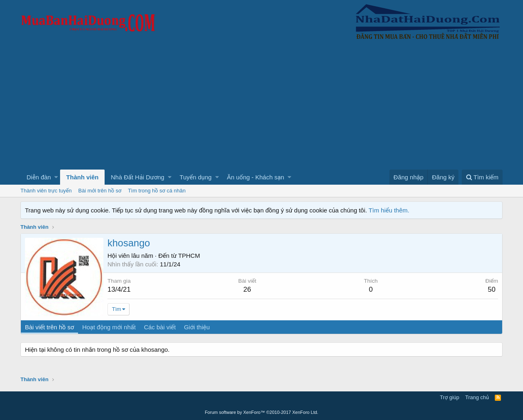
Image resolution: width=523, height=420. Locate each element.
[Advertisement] (261, 108)
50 (492, 289)
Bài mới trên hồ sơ (100, 191)
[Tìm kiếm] (482, 177)
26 (247, 289)
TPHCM (189, 256)
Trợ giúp (450, 397)
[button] (56, 177)
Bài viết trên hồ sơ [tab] (49, 327)
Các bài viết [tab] (160, 327)
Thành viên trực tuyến (46, 191)
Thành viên (82, 177)
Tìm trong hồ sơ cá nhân (157, 191)
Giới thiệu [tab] (197, 327)
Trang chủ (477, 397)
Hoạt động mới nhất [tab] (109, 327)
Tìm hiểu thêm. (389, 210)
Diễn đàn (39, 177)
